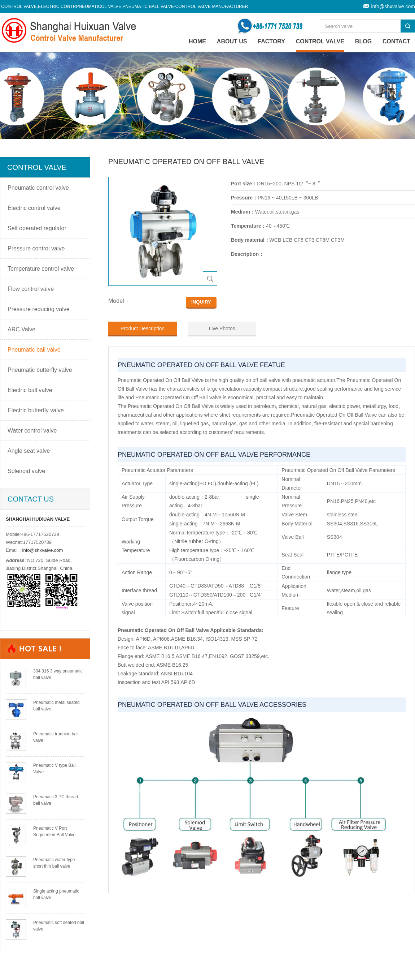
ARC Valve (21, 329)
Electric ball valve (30, 390)
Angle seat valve (29, 451)
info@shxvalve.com (393, 7)
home (197, 41)
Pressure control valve (36, 248)
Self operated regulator (37, 228)
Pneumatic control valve (38, 188)
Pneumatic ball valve (34, 350)
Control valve (320, 41)
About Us (232, 41)
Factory (271, 41)
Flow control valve (31, 289)
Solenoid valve (26, 471)
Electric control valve (34, 208)
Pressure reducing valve (39, 309)
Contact (396, 41)
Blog (363, 41)
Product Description (143, 328)
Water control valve (32, 431)
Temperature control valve (41, 269)
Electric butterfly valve (36, 410)
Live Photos (222, 328)
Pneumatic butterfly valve (40, 370)
